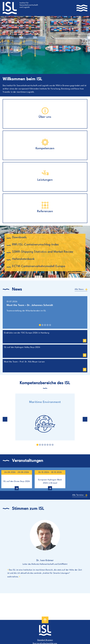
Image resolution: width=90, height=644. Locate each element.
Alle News (79, 289)
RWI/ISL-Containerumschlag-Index (36, 245)
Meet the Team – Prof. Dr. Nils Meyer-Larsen (24, 362)
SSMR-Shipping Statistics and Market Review (43, 252)
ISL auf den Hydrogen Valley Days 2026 (22, 347)
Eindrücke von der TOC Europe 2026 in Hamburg (27, 333)
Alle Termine (78, 495)
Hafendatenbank (23, 259)
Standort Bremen (45, 640)
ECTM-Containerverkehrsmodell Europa (39, 266)
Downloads (19, 237)
